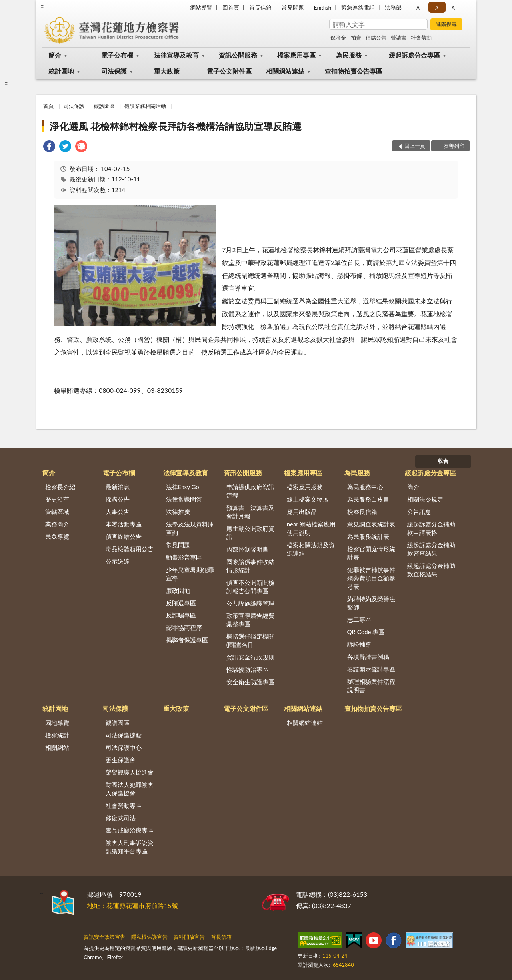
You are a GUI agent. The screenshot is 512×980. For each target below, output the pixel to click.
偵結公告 (376, 38)
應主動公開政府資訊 (250, 533)
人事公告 (118, 512)
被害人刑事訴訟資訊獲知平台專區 (130, 847)
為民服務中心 (365, 487)
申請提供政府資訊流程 (250, 491)
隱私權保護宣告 (149, 937)
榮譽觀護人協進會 (130, 772)
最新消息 (118, 487)
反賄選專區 (181, 603)
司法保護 (114, 71)
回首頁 (231, 7)
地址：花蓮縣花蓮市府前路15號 (133, 905)
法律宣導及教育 (176, 55)
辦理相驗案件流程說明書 (371, 686)
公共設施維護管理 (250, 603)
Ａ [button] (437, 7)
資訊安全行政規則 (250, 657)
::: (42, 6)
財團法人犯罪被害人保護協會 (130, 789)
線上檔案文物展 (308, 499)
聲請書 (399, 38)
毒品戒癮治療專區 (130, 830)
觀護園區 (104, 106)
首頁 (48, 106)
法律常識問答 (184, 499)
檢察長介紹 (60, 487)
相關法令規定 (425, 499)
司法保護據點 (124, 735)
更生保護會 (121, 760)
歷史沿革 (57, 499)
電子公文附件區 (229, 71)
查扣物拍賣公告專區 (354, 71)
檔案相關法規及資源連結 (311, 549)
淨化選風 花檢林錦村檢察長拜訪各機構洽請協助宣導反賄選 (176, 126)
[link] (49, 147)
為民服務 (349, 55)
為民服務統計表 (368, 536)
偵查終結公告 (124, 536)
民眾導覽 (57, 536)
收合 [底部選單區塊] (443, 461)
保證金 (338, 38)
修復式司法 (121, 818)
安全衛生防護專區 (250, 682)
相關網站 (57, 747)
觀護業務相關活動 (145, 106)
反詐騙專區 (181, 615)
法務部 (393, 7)
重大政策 (167, 71)
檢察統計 (57, 735)
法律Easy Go (183, 487)
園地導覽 (57, 723)
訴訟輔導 (359, 644)
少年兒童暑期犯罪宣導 (190, 574)
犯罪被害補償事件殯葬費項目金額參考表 (371, 578)
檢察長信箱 (362, 512)
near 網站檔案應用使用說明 (311, 528)
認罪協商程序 (184, 627)
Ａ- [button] (419, 7)
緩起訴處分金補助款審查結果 (431, 549)
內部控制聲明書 (247, 549)
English (323, 7)
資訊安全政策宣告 (104, 937)
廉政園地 (178, 590)
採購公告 (118, 499)
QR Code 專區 (366, 632)
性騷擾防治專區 (247, 669)
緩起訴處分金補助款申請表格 (431, 528)
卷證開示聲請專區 (371, 669)
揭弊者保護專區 (187, 640)
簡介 (55, 55)
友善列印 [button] (454, 146)
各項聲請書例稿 (368, 657)
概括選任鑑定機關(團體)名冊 (250, 640)
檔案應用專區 (296, 55)
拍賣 (356, 38)
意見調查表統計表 (371, 524)
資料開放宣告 (189, 937)
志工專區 (359, 619)
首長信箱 (260, 7)
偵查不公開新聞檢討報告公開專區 (250, 587)
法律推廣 (178, 512)
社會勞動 (421, 38)
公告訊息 (419, 512)
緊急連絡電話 (358, 7)
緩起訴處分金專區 (414, 55)
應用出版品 (302, 512)
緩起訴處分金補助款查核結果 (431, 570)
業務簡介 (57, 524)
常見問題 (293, 7)
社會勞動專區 (124, 805)
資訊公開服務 (238, 55)
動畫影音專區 (184, 557)
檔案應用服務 (305, 487)
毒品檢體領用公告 (130, 549)
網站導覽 (201, 7)
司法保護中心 (124, 747)
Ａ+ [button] (455, 7)
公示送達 (118, 561)
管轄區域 (57, 512)
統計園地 (61, 71)
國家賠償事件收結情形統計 (250, 566)
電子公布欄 (117, 55)
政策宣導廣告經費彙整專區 (250, 620)
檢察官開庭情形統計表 (371, 553)
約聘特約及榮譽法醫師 (371, 603)
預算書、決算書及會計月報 (250, 512)
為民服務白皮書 (368, 499)
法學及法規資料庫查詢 (190, 528)
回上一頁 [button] (415, 146)
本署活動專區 (124, 524)
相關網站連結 (285, 71)
